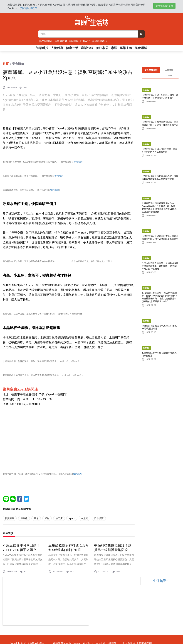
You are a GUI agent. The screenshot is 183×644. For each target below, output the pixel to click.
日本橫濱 (99, 518)
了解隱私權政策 (28, 8)
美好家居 (102, 48)
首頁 (6, 64)
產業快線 (87, 48)
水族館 (84, 518)
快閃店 (59, 518)
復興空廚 (10, 518)
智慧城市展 (61, 41)
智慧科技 (42, 48)
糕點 (47, 518)
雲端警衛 (74, 41)
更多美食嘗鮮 (151, 70)
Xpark (72, 518)
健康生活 (72, 48)
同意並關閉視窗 (164, 6)
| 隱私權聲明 (144, 630)
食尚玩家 (78, 162)
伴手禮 (24, 518)
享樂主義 (126, 48)
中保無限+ (160, 581)
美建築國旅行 (100, 41)
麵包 (36, 518)
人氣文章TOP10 (169, 70)
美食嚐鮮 (141, 48)
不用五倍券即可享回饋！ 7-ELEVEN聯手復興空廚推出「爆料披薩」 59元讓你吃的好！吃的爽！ (160, 260)
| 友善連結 (129, 630)
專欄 (114, 48)
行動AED (85, 41)
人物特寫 (57, 48)
